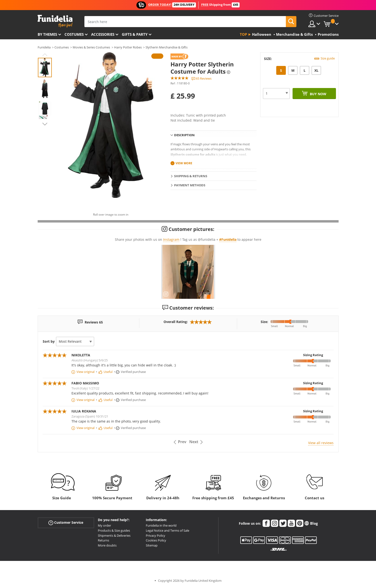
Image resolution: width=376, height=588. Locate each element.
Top (243, 34)
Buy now (318, 94)
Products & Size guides (114, 530)
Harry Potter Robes (128, 47)
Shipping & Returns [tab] (191, 176)
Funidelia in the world (161, 525)
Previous (45, 55)
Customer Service (66, 523)
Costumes (74, 34)
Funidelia (44, 47)
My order (104, 525)
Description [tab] (184, 135)
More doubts (107, 545)
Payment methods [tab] (190, 185)
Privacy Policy (156, 535)
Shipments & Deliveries (114, 535)
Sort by (49, 341)
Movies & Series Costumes (91, 47)
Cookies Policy (156, 540)
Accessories (103, 34)
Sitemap (152, 545)
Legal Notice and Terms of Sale (167, 530)
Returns (103, 540)
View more (184, 163)
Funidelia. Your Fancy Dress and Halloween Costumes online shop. (55, 21)
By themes (47, 34)
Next (45, 124)
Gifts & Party (135, 34)
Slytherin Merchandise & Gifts (167, 47)
